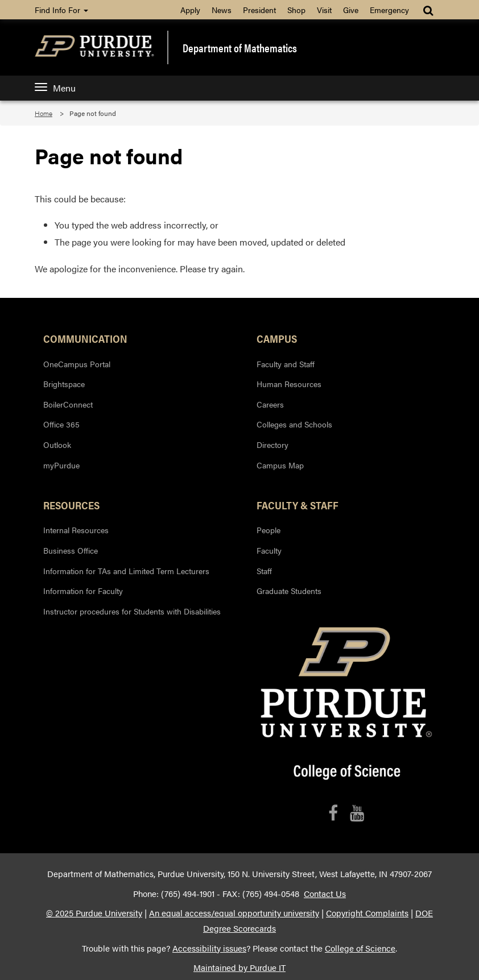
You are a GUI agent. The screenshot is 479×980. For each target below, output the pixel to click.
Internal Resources (76, 530)
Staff (264, 571)
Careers (270, 404)
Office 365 (61, 424)
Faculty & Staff (298, 505)
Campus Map (280, 465)
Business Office (71, 550)
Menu (55, 88)
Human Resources (289, 384)
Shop (296, 10)
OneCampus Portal (77, 364)
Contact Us (325, 894)
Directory (272, 445)
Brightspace (64, 384)
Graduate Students (289, 591)
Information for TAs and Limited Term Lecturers (126, 571)
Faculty (269, 550)
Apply (190, 10)
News (222, 10)
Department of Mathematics (240, 48)
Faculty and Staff (286, 364)
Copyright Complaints (367, 913)
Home (44, 113)
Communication (85, 338)
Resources (71, 505)
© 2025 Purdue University (94, 913)
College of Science (360, 948)
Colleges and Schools (294, 424)
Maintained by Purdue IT (239, 967)
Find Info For (61, 10)
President (259, 10)
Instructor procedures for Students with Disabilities (132, 611)
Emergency (389, 10)
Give (351, 10)
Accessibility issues (209, 948)
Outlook (57, 445)
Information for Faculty (83, 591)
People (269, 530)
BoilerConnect (68, 404)
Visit (324, 10)
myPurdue (61, 465)
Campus (277, 338)
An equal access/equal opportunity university (234, 913)
